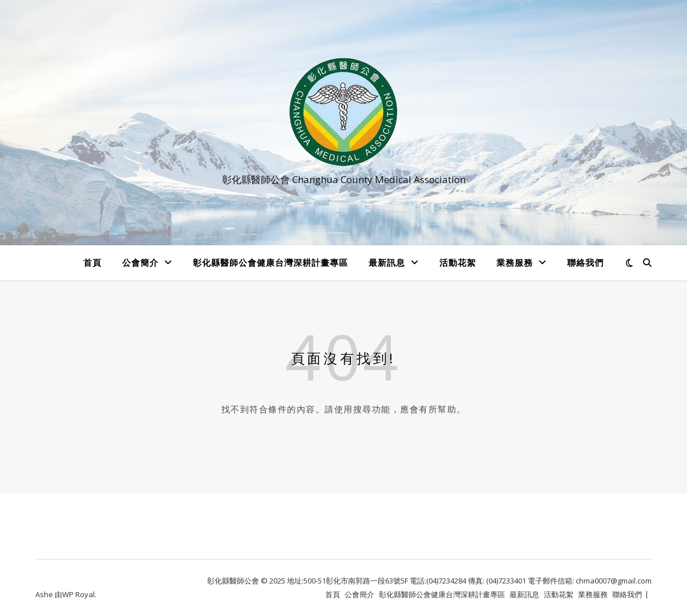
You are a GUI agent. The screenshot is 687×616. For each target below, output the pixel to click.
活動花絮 (458, 262)
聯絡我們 (585, 262)
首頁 (92, 262)
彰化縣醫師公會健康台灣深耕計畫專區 (270, 262)
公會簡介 (140, 262)
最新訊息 (387, 262)
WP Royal (78, 594)
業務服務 (515, 262)
